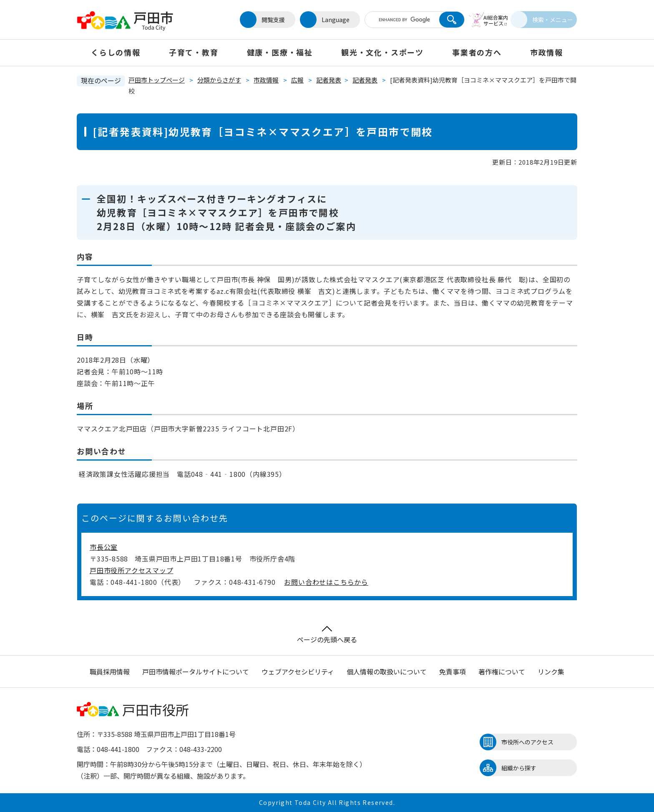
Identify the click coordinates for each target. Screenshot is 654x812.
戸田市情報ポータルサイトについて (196, 672)
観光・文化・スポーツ (382, 52)
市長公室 (104, 547)
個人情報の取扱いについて (387, 672)
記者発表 (329, 80)
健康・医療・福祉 (280, 52)
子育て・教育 (194, 52)
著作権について (502, 672)
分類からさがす (219, 80)
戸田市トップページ (157, 80)
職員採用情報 (110, 672)
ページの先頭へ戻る (327, 635)
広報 (297, 80)
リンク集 (551, 672)
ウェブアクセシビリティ (298, 672)
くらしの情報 (116, 52)
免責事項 (453, 672)
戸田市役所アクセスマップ (132, 570)
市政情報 (547, 52)
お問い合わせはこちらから (326, 582)
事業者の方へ (477, 52)
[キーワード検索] (395, 20)
